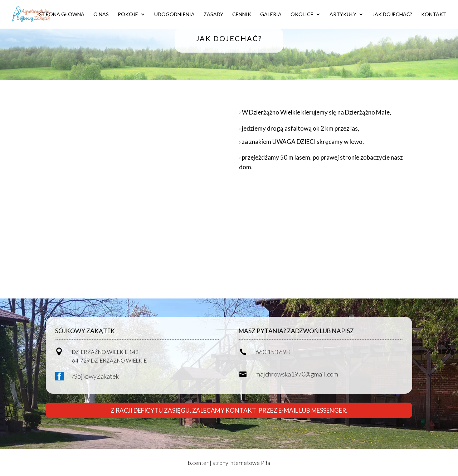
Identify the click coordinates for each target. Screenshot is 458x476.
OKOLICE (302, 14)
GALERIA (271, 14)
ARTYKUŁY (343, 14)
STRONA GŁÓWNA (62, 14)
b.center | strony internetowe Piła (229, 463)
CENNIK (242, 14)
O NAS (101, 14)
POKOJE (128, 14)
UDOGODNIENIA (174, 14)
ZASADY (213, 14)
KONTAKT (434, 14)
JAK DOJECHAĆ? (392, 14)
